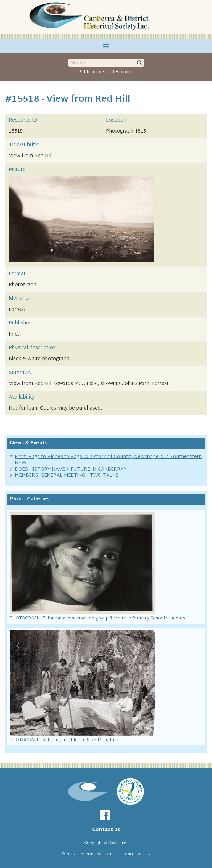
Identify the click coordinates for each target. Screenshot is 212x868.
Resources (123, 72)
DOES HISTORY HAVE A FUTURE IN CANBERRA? (70, 469)
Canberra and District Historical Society (113, 854)
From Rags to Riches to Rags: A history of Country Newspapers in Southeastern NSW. (108, 460)
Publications (92, 72)
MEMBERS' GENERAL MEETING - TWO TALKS (67, 475)
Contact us (106, 830)
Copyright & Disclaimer (106, 843)
